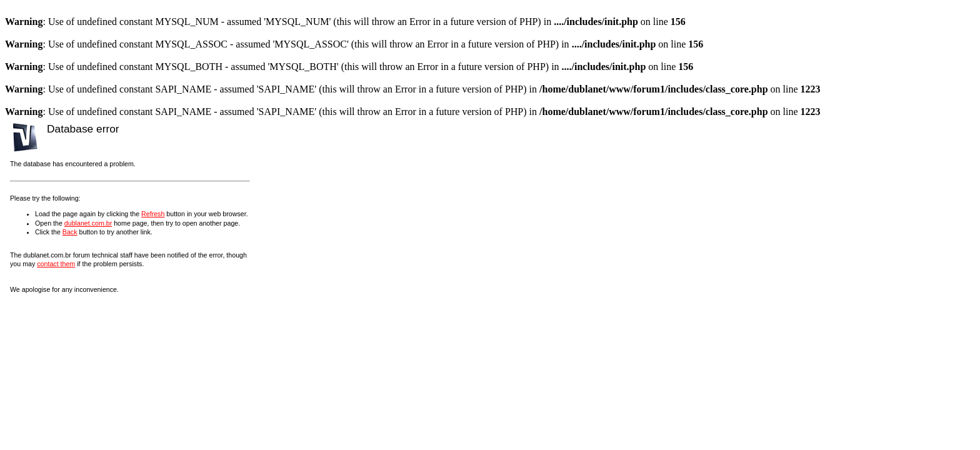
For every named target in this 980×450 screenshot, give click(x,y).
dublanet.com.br (88, 223)
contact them (56, 264)
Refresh (153, 214)
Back (70, 232)
